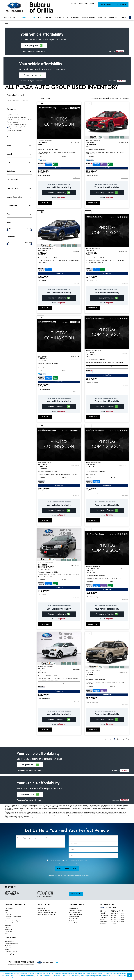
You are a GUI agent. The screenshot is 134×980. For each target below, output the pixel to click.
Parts (115, 908)
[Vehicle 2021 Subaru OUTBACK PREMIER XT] (59, 230)
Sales (102, 908)
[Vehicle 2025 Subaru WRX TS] (59, 122)
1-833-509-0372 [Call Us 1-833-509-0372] (49, 891)
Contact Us (76, 894)
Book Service (106, 5)
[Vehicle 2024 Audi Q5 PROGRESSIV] (59, 648)
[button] (34, 45)
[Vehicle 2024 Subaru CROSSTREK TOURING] (107, 230)
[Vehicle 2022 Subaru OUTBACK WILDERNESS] (59, 336)
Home (7, 23)
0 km (8, 242)
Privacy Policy (85, 876)
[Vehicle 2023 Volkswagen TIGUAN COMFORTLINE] (107, 548)
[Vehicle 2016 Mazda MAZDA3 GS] (107, 444)
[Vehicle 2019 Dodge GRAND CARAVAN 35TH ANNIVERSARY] (59, 545)
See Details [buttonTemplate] (45, 203)
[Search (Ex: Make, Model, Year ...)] (19, 100)
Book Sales (121, 5)
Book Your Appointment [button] (67, 869)
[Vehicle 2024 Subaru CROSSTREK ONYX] (107, 122)
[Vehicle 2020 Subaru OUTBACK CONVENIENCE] (59, 444)
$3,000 (9, 228)
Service (108, 908)
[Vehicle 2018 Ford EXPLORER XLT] (107, 652)
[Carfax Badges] (48, 164)
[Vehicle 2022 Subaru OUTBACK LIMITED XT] (107, 332)
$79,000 (30, 228)
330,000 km (29, 242)
